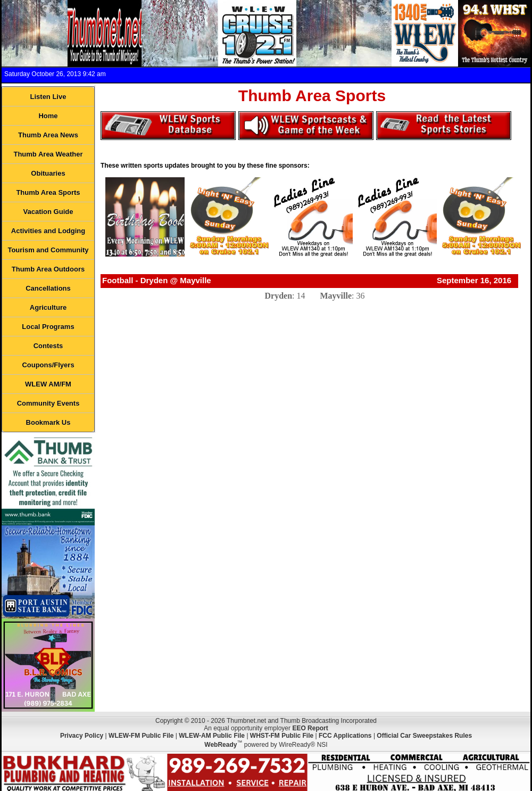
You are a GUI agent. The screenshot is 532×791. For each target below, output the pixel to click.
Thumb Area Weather (48, 154)
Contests (48, 346)
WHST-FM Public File (282, 736)
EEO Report (310, 728)
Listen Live (48, 97)
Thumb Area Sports (48, 192)
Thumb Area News (48, 135)
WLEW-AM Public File (212, 736)
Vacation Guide (48, 212)
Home (48, 116)
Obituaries (48, 173)
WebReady (221, 745)
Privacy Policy (82, 736)
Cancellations (48, 288)
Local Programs (48, 327)
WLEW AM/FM (48, 384)
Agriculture (48, 307)
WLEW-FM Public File (141, 736)
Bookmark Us (48, 422)
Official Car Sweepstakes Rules (424, 736)
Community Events (48, 403)
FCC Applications (345, 736)
